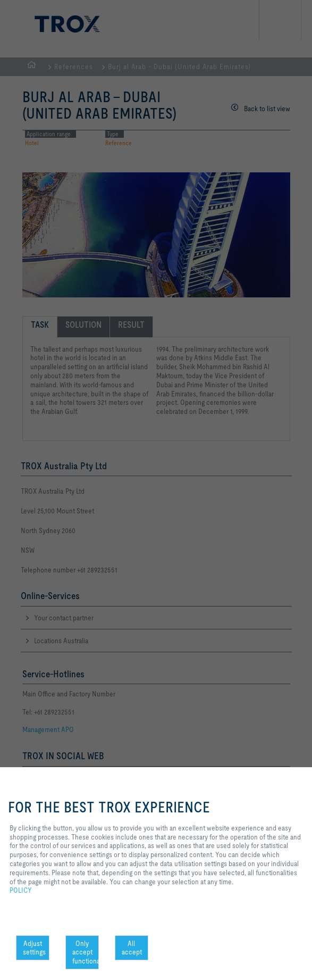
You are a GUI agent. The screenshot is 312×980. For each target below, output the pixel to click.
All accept (132, 948)
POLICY (21, 890)
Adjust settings (34, 948)
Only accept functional (86, 952)
